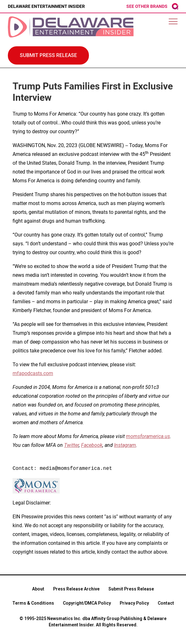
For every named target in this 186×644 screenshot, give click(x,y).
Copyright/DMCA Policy (87, 603)
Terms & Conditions (33, 603)
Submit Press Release (131, 589)
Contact (166, 603)
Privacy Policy (134, 603)
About (38, 589)
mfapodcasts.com (33, 373)
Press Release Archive (76, 589)
